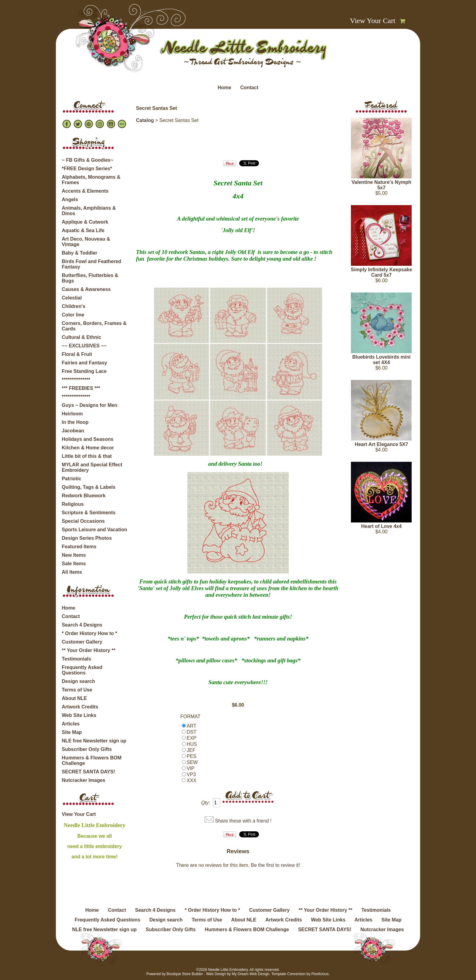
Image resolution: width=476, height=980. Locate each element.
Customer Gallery (82, 642)
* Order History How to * (90, 633)
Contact (249, 88)
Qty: (205, 803)
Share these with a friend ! (243, 821)
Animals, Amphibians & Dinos (89, 211)
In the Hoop (75, 422)
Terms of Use (77, 690)
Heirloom (72, 414)
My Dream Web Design (250, 974)
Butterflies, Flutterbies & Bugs (90, 278)
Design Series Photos (87, 538)
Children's (74, 306)
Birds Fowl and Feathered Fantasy (92, 264)
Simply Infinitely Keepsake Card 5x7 (382, 272)
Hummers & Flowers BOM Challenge (92, 760)
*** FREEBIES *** (81, 388)
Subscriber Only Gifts (87, 749)
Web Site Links (79, 715)
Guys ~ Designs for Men (90, 405)
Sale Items (74, 564)
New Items (74, 555)
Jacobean (73, 431)
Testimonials (77, 659)
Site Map (72, 732)
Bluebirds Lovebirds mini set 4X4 (381, 360)
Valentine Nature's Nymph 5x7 (381, 185)
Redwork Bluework (84, 496)
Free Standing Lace (84, 371)
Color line (73, 315)
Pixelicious (320, 974)
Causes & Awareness (86, 289)
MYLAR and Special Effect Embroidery (92, 467)
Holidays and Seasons (88, 439)
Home (224, 88)
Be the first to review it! (275, 865)
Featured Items (79, 547)
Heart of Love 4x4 (381, 526)
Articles (71, 724)
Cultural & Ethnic (82, 337)
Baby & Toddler (80, 253)
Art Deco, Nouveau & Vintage (86, 242)
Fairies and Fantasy (85, 363)
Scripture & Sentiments (89, 513)
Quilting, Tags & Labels (89, 487)
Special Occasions (83, 521)
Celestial (72, 298)
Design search (78, 681)
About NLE (75, 698)
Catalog (145, 120)
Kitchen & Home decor (88, 448)
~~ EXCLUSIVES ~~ (84, 346)
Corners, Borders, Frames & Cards (94, 326)
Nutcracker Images (84, 780)
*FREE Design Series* (87, 169)
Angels (70, 199)
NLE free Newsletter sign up (94, 741)
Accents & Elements (85, 191)
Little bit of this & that (87, 456)
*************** (76, 380)
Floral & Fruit (77, 354)
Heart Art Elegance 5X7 (381, 444)
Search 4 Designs (82, 625)
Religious (73, 504)
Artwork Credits (80, 707)
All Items (72, 572)
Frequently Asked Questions (82, 670)
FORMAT (190, 716)
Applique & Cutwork (85, 222)
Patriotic (72, 479)
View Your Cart (373, 21)
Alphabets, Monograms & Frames (91, 180)
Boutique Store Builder (185, 974)
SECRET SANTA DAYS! (88, 772)
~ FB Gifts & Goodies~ (88, 160)
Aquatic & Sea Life (83, 230)
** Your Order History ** (89, 650)
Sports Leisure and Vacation (95, 530)
